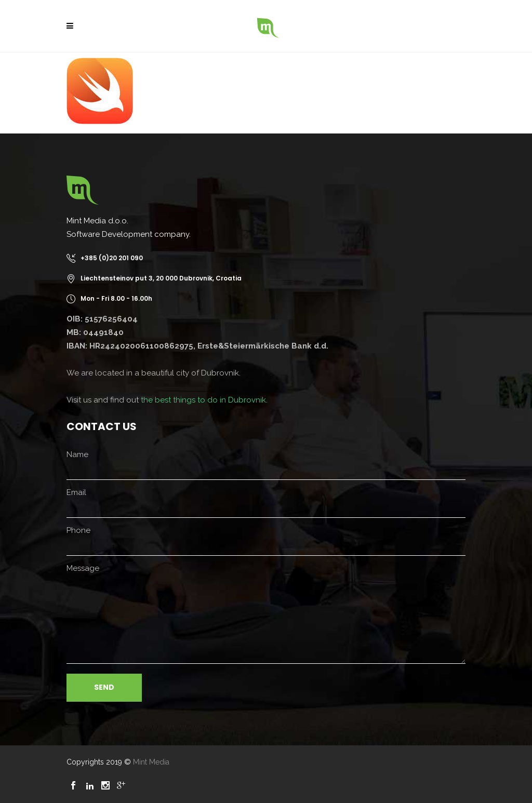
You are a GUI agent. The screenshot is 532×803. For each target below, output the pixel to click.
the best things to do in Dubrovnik (203, 400)
